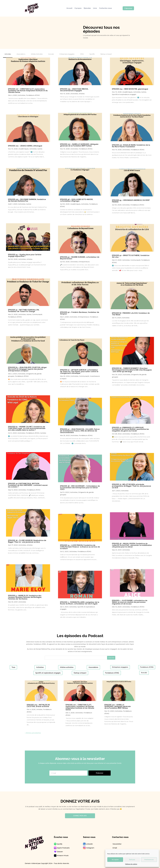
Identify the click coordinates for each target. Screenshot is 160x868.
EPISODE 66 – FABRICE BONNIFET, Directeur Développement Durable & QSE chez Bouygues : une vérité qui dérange (132, 370)
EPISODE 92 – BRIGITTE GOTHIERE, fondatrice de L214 (131, 256)
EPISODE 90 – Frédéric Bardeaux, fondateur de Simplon (80, 313)
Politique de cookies (131, 864)
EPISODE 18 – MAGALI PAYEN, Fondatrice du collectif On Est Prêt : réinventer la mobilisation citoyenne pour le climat (132, 545)
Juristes (43, 433)
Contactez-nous (105, 8)
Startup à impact (80, 673)
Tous (13, 667)
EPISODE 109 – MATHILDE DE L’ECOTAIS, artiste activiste (38, 706)
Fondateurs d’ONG (33, 95)
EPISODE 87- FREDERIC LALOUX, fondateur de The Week (131, 314)
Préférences (149, 860)
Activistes (22, 95)
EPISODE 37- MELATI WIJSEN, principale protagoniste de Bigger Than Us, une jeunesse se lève (131, 486)
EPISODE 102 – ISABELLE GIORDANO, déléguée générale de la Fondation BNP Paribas (79, 145)
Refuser (132, 860)
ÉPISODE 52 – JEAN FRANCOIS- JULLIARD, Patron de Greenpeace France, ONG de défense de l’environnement (80, 431)
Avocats (144, 673)
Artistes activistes (67, 667)
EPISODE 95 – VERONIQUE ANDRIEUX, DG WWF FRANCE (131, 201)
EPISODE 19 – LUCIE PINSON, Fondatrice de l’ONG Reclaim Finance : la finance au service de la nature (80, 547)
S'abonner (128, 8)
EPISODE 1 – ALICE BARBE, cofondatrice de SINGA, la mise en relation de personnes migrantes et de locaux (130, 602)
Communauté (37, 314)
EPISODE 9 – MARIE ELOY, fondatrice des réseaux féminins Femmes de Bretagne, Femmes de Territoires (25, 597)
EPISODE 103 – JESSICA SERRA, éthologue (25, 146)
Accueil (69, 8)
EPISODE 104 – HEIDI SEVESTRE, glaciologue (130, 89)
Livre (95, 8)
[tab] (8, 55)
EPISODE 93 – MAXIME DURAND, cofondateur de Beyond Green (80, 258)
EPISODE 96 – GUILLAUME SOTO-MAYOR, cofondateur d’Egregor (77, 200)
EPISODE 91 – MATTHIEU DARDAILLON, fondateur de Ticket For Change (24, 311)
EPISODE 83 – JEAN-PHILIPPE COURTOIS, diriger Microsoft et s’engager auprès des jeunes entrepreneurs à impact (27, 369)
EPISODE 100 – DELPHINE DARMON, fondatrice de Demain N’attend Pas (27, 200)
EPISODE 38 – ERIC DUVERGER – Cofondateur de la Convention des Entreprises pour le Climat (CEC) (80, 488)
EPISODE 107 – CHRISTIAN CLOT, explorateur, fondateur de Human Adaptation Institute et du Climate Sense (28, 91)
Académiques (24, 149)
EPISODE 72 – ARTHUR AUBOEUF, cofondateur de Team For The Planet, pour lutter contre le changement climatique (79, 372)
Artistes (29, 259)
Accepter (115, 860)
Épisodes (87, 8)
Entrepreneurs (84, 262)
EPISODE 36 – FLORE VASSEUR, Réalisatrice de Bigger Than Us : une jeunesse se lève (27, 541)
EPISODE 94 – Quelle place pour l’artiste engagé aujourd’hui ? (25, 255)
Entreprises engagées (120, 667)
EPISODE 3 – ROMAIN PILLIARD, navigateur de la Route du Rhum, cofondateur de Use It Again (80, 603)
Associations (93, 667)
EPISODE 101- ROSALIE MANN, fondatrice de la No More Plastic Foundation (131, 146)
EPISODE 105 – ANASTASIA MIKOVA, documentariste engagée (74, 90)
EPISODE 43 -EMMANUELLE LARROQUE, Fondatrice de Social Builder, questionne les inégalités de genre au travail (130, 429)
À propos (78, 8)
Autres (40, 149)
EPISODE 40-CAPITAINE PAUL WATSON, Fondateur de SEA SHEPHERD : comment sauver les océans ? (28, 485)
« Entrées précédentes (33, 733)
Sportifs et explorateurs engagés (124, 94)
